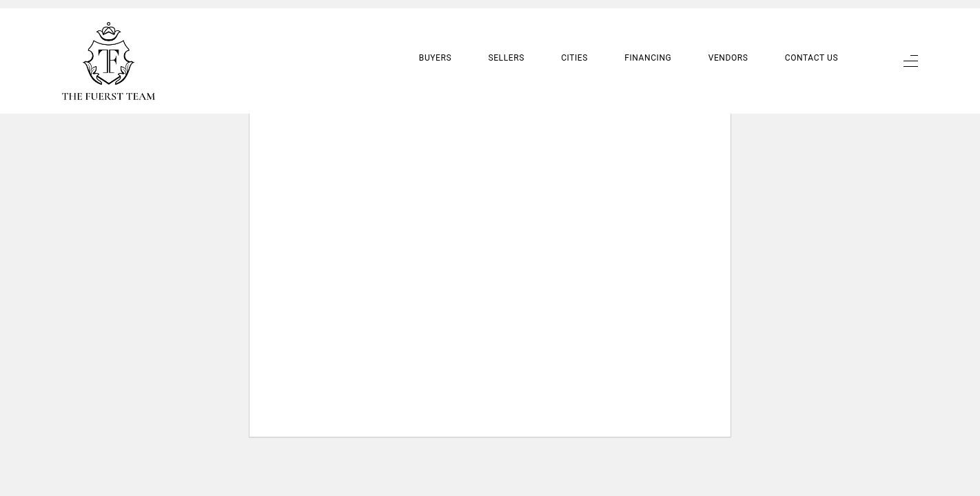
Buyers (435, 46)
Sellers (506, 46)
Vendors (728, 46)
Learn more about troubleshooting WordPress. (368, 101)
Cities (574, 46)
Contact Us (811, 46)
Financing (648, 46)
